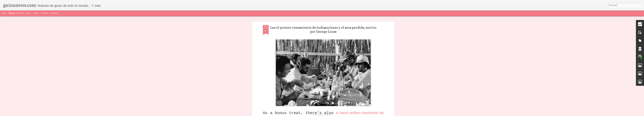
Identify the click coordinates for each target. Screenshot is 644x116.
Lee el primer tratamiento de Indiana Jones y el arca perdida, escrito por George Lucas (323, 30)
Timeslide (54, 13)
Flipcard (12, 13)
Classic (4, 13)
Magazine (20, 13)
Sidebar (36, 13)
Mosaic (29, 13)
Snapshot (45, 13)
